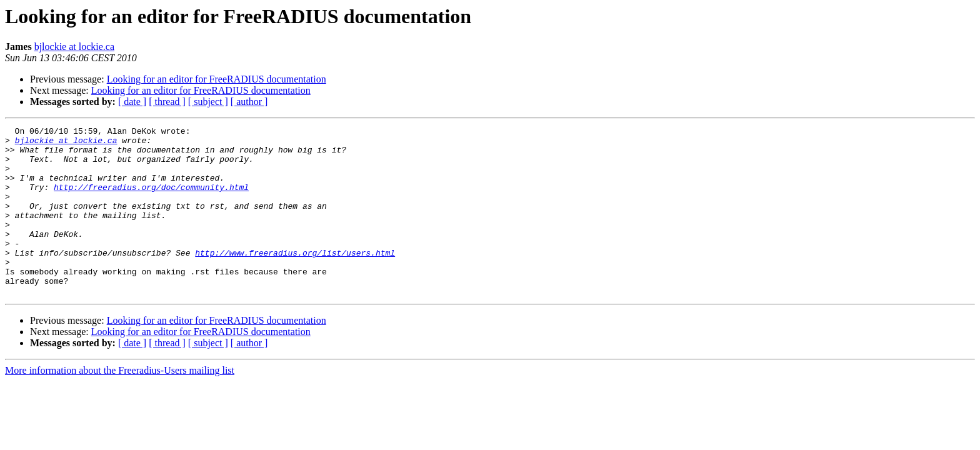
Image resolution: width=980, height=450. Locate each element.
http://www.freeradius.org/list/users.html (295, 279)
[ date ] (132, 102)
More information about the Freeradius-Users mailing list (120, 404)
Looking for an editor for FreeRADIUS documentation (217, 79)
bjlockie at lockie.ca (74, 47)
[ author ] (249, 102)
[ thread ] (167, 102)
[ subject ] (208, 102)
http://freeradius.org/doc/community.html (151, 200)
